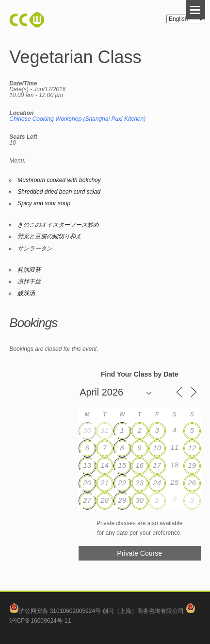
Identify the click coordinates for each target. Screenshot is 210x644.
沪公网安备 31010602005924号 (60, 611)
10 (157, 448)
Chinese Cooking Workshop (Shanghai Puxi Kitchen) (77, 119)
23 (139, 483)
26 (192, 483)
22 (122, 483)
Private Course (139, 553)
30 (87, 430)
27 (87, 500)
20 (87, 483)
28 (105, 500)
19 (192, 465)
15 (122, 465)
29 (122, 500)
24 (157, 483)
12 (192, 448)
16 (139, 465)
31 (105, 430)
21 (105, 483)
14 (105, 465)
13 (87, 465)
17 (157, 465)
